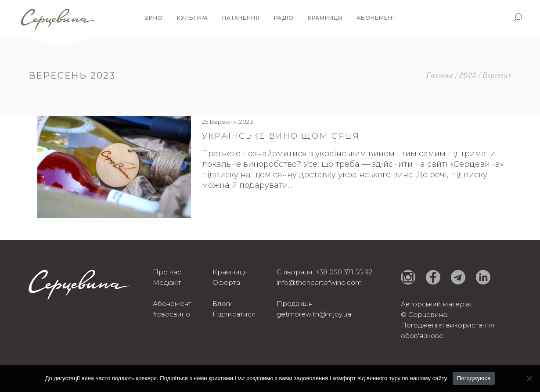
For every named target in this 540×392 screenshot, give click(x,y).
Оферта (226, 282)
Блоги (223, 304)
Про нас (167, 272)
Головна (439, 76)
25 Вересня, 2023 (228, 122)
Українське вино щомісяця (281, 136)
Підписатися (234, 314)
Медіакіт (167, 282)
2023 (468, 76)
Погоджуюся (474, 378)
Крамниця (230, 272)
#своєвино (171, 314)
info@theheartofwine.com (319, 282)
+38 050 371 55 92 (344, 272)
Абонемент (172, 304)
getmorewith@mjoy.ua (314, 314)
